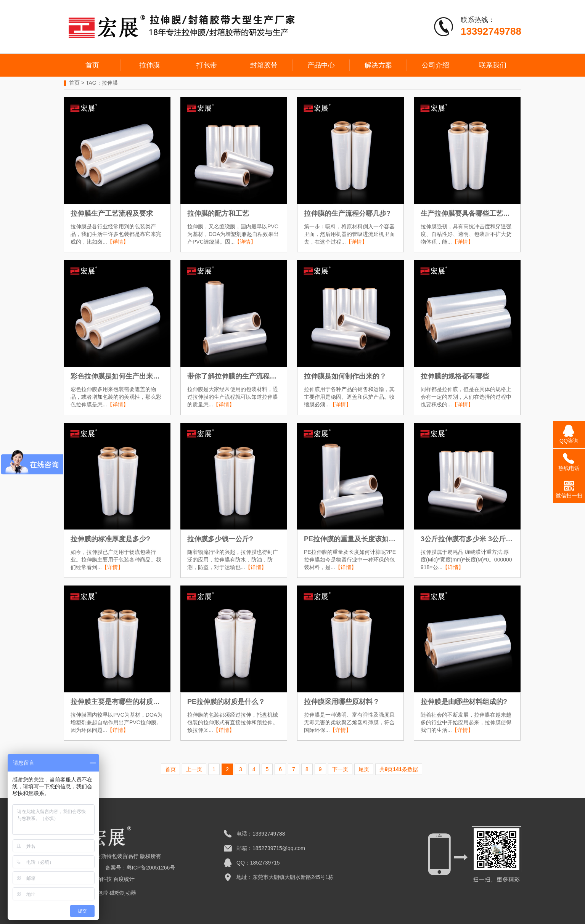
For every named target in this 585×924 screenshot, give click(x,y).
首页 (92, 65)
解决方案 (378, 65)
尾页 (364, 769)
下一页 (340, 769)
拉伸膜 (149, 65)
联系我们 (493, 65)
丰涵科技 (101, 879)
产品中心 (321, 65)
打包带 (207, 65)
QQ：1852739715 (258, 863)
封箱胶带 (264, 65)
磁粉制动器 (123, 893)
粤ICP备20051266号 (151, 868)
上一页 (194, 769)
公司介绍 (436, 65)
